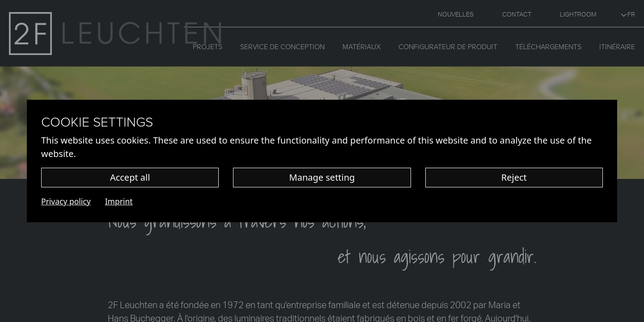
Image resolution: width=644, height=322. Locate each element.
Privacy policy (66, 201)
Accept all (130, 177)
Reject (514, 177)
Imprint (119, 201)
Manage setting (322, 177)
